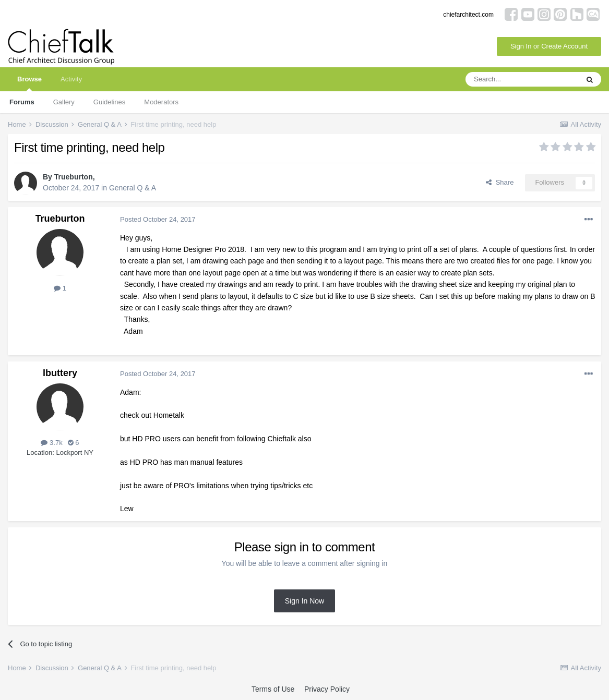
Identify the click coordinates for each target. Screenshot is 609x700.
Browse (29, 83)
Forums (22, 102)
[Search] (522, 79)
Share (500, 182)
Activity (71, 79)
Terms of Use (273, 689)
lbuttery (60, 373)
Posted (158, 219)
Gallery (64, 102)
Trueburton (74, 177)
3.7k (51, 443)
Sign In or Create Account (549, 46)
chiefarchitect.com (468, 15)
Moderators (161, 102)
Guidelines (109, 102)
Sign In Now (305, 601)
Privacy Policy (327, 689)
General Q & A (133, 188)
